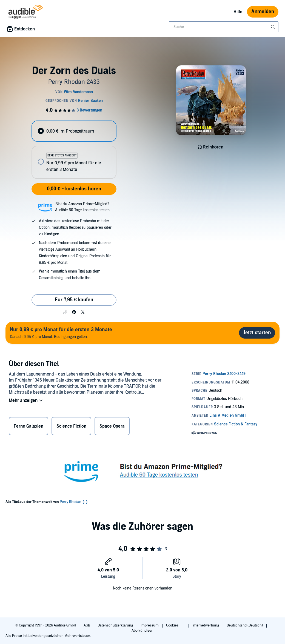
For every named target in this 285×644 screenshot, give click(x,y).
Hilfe (238, 12)
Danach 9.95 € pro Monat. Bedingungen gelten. (61, 333)
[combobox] (224, 27)
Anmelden (263, 12)
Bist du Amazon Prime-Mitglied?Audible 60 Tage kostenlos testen (82, 207)
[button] (65, 312)
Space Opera (112, 426)
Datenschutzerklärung (116, 625)
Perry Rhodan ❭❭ (74, 502)
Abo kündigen (142, 631)
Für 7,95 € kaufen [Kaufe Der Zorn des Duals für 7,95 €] (74, 300)
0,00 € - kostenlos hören (74, 189)
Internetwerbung (206, 625)
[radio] (74, 131)
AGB (87, 625)
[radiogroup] (74, 150)
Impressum (150, 625)
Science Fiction (71, 426)
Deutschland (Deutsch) (245, 625)
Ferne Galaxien (29, 426)
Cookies (173, 625)
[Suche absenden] (273, 27)
